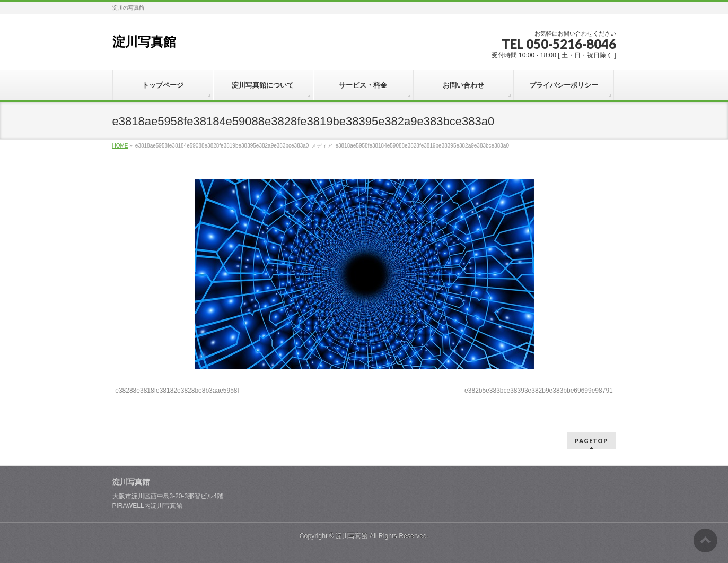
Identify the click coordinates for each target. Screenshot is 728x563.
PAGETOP (591, 441)
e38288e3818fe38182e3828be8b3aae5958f (177, 391)
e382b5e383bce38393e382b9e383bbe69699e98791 (539, 391)
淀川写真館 (144, 42)
